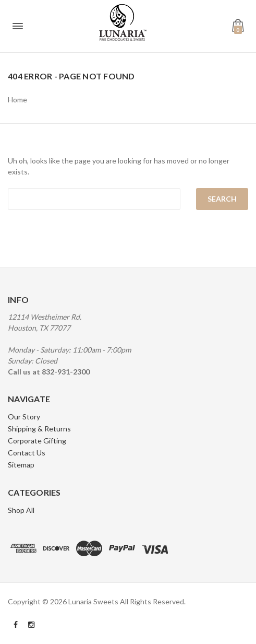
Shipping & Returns (39, 429)
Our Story (24, 417)
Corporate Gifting (37, 441)
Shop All (21, 510)
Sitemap (21, 465)
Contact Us (27, 453)
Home (17, 99)
